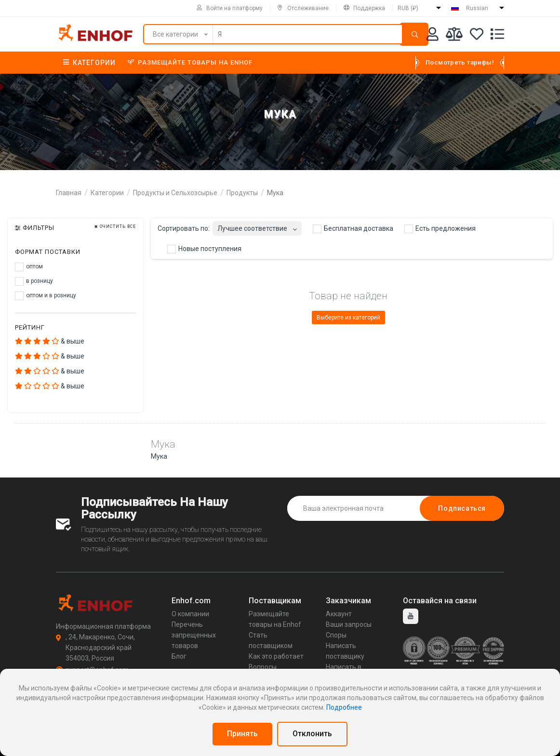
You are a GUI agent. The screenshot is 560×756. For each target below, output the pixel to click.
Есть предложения (440, 229)
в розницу (34, 281)
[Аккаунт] (433, 36)
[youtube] (411, 616)
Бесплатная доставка (353, 229)
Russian (477, 8)
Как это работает (276, 656)
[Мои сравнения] (454, 36)
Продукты (242, 193)
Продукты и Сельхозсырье (175, 193)
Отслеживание (303, 8)
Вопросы (263, 667)
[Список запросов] (497, 36)
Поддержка (364, 8)
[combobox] (257, 226)
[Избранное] (477, 36)
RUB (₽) (408, 8)
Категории (89, 63)
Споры (336, 635)
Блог (179, 656)
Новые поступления (204, 249)
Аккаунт (339, 614)
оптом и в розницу (46, 296)
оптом (29, 267)
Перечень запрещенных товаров (194, 635)
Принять (242, 734)
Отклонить (312, 734)
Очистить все (115, 227)
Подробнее (344, 707)
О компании (190, 614)
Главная (69, 193)
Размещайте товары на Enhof (190, 62)
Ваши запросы (349, 624)
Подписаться (462, 508)
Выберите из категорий (348, 318)
